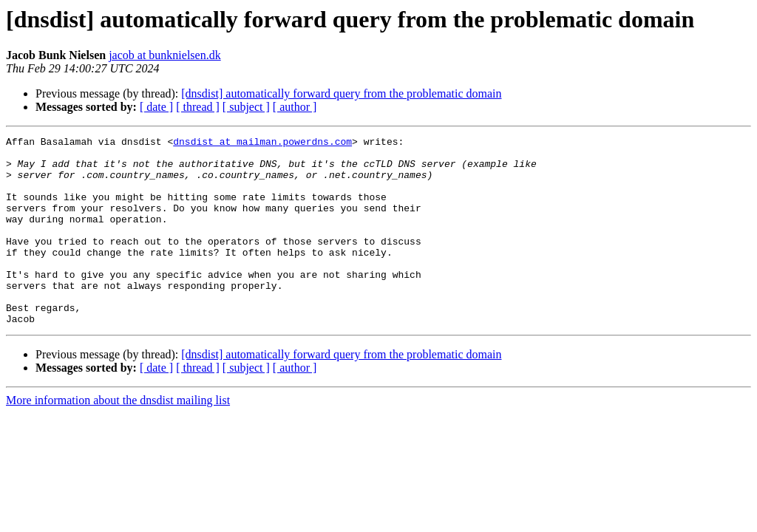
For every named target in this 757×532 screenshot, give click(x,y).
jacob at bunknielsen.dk (165, 55)
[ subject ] (246, 107)
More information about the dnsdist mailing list (118, 438)
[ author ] (295, 107)
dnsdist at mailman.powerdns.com (262, 143)
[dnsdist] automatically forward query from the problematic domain (341, 93)
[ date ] (156, 107)
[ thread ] (198, 107)
